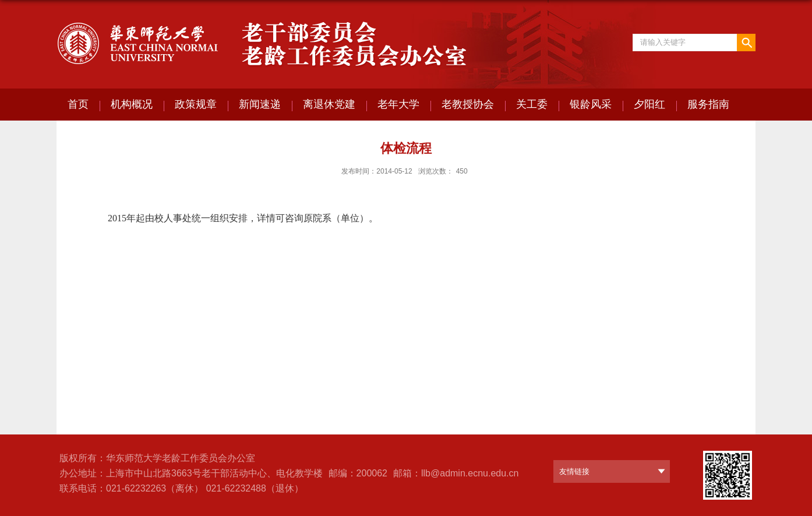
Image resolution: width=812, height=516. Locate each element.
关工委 (532, 104)
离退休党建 (329, 104)
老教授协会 (468, 104)
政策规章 (196, 104)
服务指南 (708, 104)
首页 (78, 104)
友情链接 (574, 471)
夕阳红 (649, 104)
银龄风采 (591, 104)
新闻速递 (260, 104)
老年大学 (398, 104)
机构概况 (132, 104)
